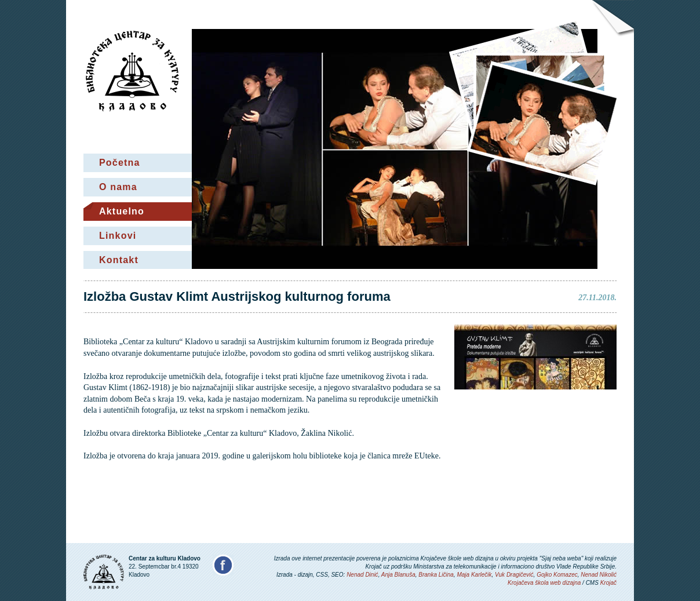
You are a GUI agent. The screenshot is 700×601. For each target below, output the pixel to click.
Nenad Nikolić (599, 575)
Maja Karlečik (474, 575)
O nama (118, 187)
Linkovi (118, 236)
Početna (120, 163)
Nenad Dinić (362, 575)
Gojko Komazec (557, 575)
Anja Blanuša (398, 575)
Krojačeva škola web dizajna (544, 583)
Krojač (608, 583)
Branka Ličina (436, 575)
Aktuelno (122, 211)
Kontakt (119, 260)
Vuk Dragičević (514, 575)
